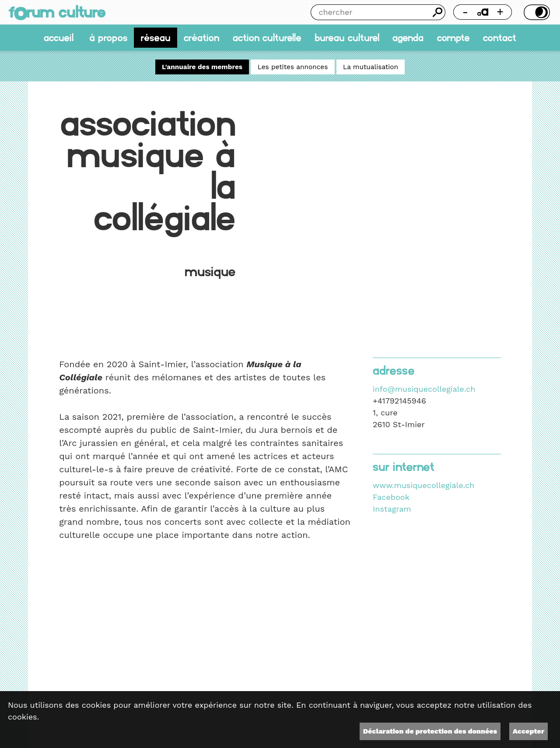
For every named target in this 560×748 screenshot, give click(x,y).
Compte (453, 38)
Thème (535, 12)
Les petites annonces (293, 67)
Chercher (437, 12)
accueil (59, 38)
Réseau (156, 38)
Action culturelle (267, 38)
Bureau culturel (347, 38)
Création (201, 38)
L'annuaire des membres (202, 67)
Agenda (408, 38)
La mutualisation (371, 67)
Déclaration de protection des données (430, 731)
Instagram (392, 509)
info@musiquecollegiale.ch (424, 389)
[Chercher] (370, 12)
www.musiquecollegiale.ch (423, 485)
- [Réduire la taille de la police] (465, 12)
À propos (108, 38)
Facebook (391, 497)
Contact (500, 38)
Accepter (528, 731)
